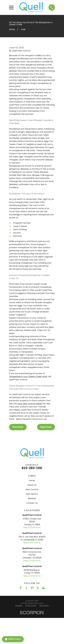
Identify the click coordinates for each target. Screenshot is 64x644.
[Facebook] (21, 617)
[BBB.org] (26, 617)
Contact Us (32, 532)
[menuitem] (19, 635)
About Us (32, 514)
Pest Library (32, 523)
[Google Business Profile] (43, 617)
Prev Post (18, 456)
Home (32, 510)
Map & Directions (32, 557)
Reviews (32, 528)
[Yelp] (38, 617)
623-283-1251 (32, 497)
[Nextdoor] (32, 617)
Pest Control (32, 519)
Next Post (46, 456)
